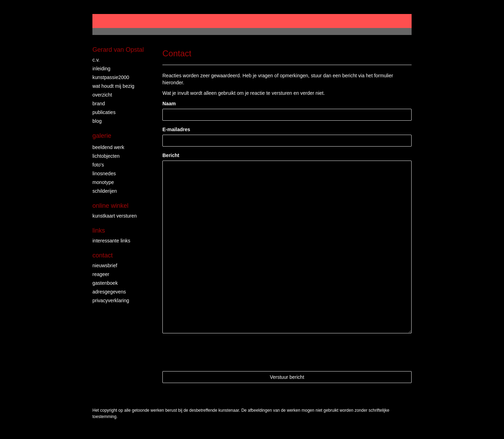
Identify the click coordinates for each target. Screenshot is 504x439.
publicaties (104, 112)
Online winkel (110, 206)
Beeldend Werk (108, 147)
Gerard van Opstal (118, 50)
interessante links (111, 241)
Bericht (171, 155)
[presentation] (216, 352)
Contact (103, 255)
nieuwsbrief (105, 265)
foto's (98, 165)
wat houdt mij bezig (113, 86)
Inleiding (101, 69)
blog (97, 121)
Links (99, 231)
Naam (169, 104)
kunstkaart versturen (115, 216)
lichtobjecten (106, 156)
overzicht (102, 95)
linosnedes (104, 174)
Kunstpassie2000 (111, 77)
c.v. (96, 60)
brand (99, 104)
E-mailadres (176, 129)
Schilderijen (105, 191)
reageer (101, 274)
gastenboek (105, 283)
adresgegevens (109, 292)
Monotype (103, 182)
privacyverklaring (111, 300)
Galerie (102, 136)
